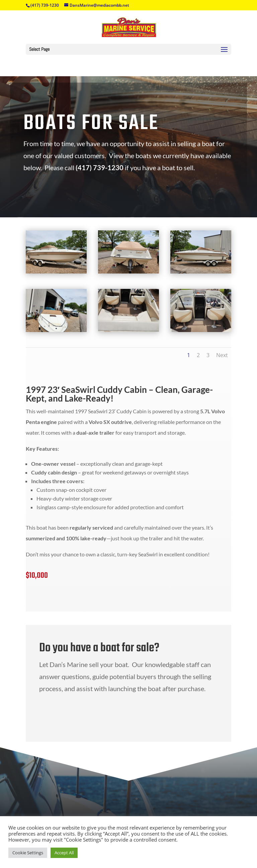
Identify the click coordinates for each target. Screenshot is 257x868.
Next (222, 355)
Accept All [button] (64, 853)
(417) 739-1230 (45, 5)
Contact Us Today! (106, 715)
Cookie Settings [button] (28, 853)
